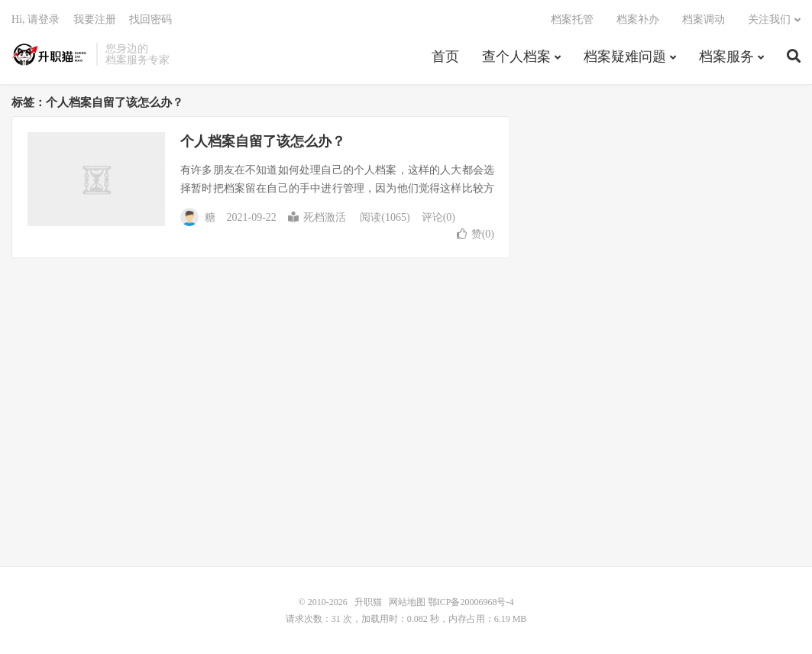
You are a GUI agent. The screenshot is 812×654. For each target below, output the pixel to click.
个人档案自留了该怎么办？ (263, 141)
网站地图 (407, 602)
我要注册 (95, 19)
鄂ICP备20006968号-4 (471, 602)
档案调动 (704, 19)
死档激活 (317, 217)
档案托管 (572, 19)
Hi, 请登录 (36, 19)
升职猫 (50, 54)
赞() (476, 234)
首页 (445, 57)
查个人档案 (516, 57)
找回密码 (150, 19)
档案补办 (638, 19)
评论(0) (438, 217)
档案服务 (726, 57)
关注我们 (769, 19)
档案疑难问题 (625, 57)
